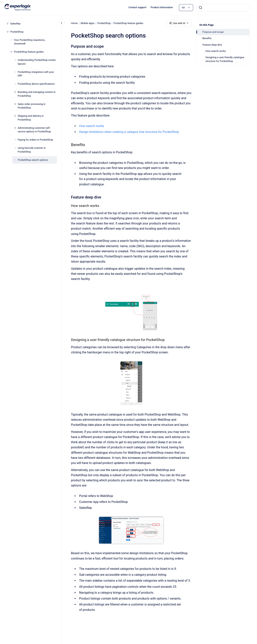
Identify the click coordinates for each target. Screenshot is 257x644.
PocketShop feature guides (29, 52)
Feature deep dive (212, 45)
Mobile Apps (87, 23)
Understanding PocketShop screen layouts (37, 62)
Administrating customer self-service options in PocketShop (34, 130)
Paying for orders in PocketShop (35, 140)
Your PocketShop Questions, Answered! (29, 42)
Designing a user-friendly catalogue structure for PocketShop (225, 59)
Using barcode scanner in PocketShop (32, 150)
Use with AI (179, 23)
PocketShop (17, 32)
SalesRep (15, 24)
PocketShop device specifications (36, 84)
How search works (216, 51)
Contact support (137, 7)
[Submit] (201, 8)
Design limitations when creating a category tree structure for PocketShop (129, 132)
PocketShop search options (33, 160)
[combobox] (223, 8)
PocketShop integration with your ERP (36, 74)
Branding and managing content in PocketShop (37, 94)
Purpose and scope (213, 32)
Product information (162, 7)
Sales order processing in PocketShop (32, 106)
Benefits (207, 38)
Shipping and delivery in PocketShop (31, 118)
